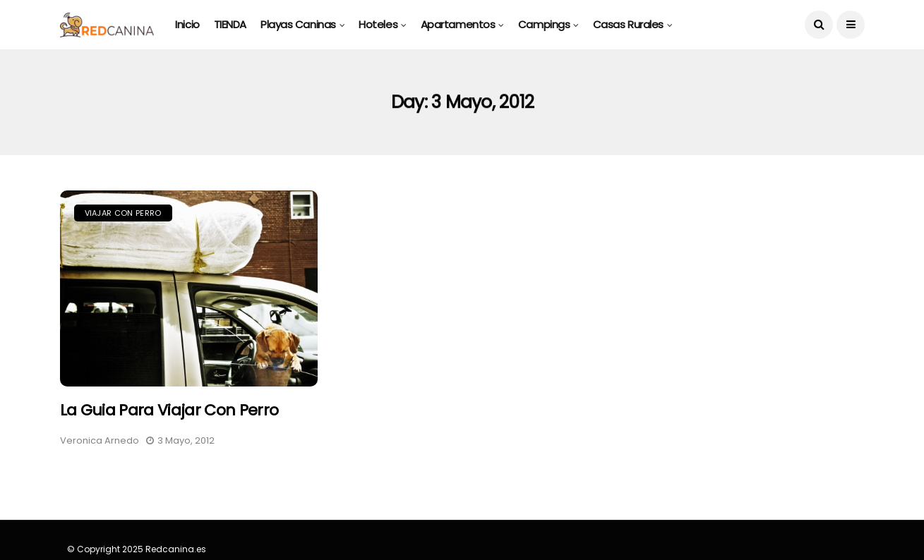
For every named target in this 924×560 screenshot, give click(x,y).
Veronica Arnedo (100, 440)
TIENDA (230, 24)
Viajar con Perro (123, 213)
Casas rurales (628, 24)
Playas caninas (298, 24)
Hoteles (378, 24)
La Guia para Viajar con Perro (169, 410)
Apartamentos (458, 24)
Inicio (187, 24)
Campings (544, 24)
